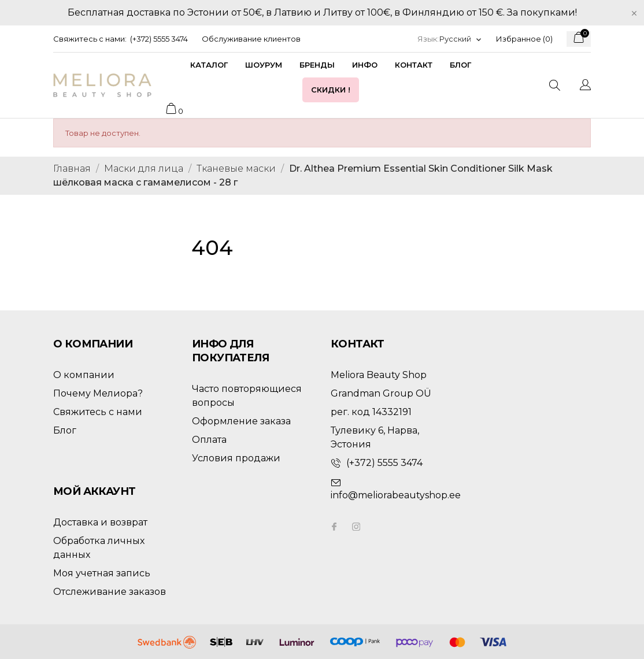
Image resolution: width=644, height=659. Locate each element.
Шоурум (264, 65)
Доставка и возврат (100, 522)
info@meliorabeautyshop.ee (396, 495)
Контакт (414, 65)
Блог (460, 65)
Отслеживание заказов (110, 592)
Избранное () (524, 39)
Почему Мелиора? (98, 393)
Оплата (209, 440)
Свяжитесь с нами (98, 412)
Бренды (317, 65)
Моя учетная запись (102, 573)
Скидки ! (331, 90)
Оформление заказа (241, 421)
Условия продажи (236, 458)
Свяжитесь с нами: (90, 39)
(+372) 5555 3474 (159, 39)
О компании (84, 375)
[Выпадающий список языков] (461, 39)
